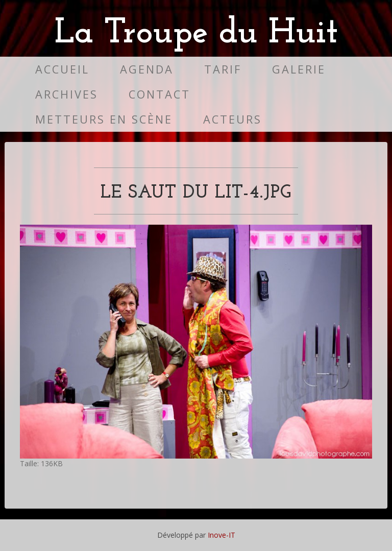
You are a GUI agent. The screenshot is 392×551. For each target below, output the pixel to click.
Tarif (223, 69)
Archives (67, 94)
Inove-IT (222, 535)
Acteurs (232, 119)
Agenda (147, 69)
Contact (160, 94)
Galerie (299, 69)
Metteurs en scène (104, 119)
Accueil (62, 69)
